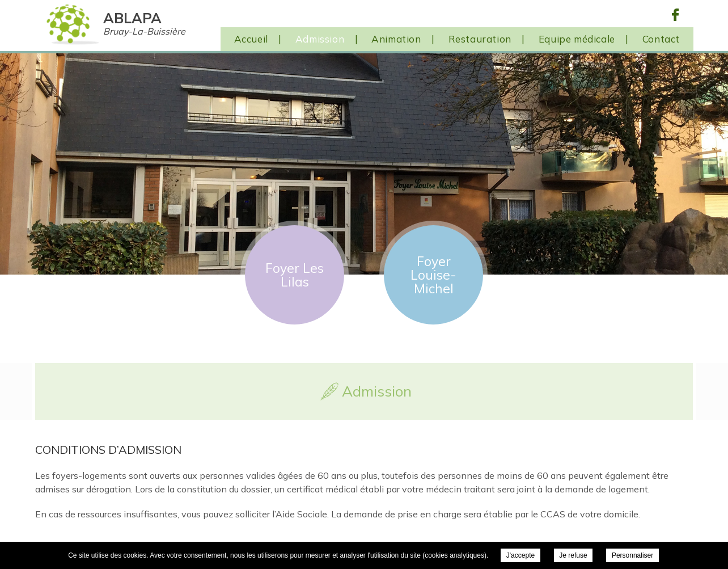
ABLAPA (144, 23)
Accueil (251, 39)
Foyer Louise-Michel (433, 275)
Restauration (480, 39)
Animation (396, 39)
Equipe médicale (577, 39)
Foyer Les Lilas (295, 275)
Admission (320, 39)
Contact (661, 39)
